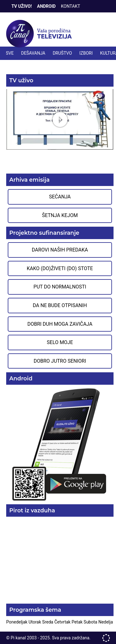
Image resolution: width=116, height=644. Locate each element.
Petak (77, 622)
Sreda (48, 622)
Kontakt (71, 6)
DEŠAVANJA (33, 53)
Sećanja (60, 197)
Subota (91, 622)
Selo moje (60, 342)
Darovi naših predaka (60, 250)
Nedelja (106, 622)
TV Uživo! (22, 6)
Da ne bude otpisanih (60, 305)
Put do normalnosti (60, 287)
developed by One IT (106, 638)
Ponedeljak (17, 622)
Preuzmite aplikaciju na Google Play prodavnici (60, 444)
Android (46, 6)
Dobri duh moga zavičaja (60, 324)
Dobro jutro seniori (60, 361)
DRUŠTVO (62, 53)
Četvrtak (63, 622)
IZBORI (86, 53)
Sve (10, 53)
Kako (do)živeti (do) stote (60, 268)
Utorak (35, 622)
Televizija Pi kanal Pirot (40, 34)
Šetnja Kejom (60, 215)
